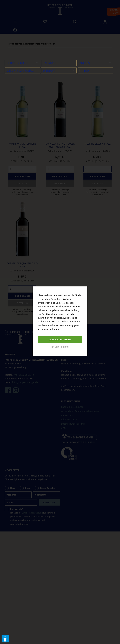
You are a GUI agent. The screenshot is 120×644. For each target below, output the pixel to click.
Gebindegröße (18, 63)
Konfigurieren (60, 347)
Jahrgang (50, 63)
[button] (5, 639)
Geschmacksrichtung (23, 70)
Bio (86, 70)
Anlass (85, 63)
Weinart (49, 70)
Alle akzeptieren (60, 339)
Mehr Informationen (48, 329)
